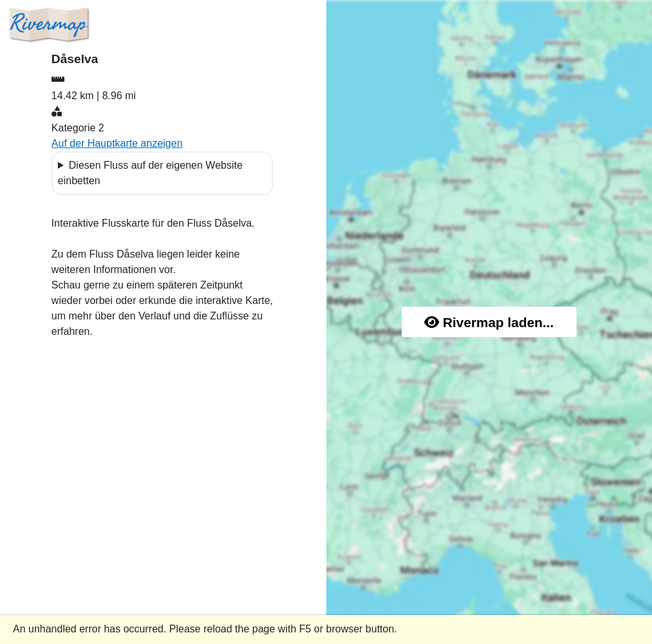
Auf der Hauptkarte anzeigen (117, 143)
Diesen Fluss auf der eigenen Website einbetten (150, 173)
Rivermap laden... (489, 322)
